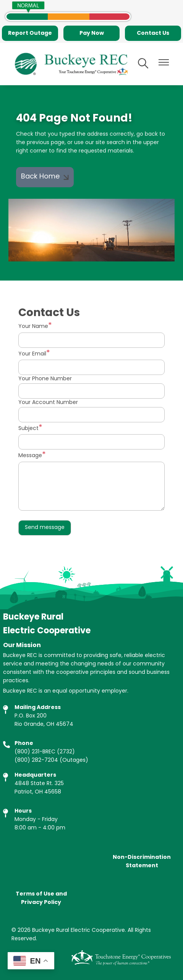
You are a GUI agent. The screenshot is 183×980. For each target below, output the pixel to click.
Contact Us (153, 33)
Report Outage (30, 33)
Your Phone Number (45, 379)
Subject (28, 429)
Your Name (33, 327)
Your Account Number (48, 403)
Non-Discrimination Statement (142, 862)
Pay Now (92, 33)
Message (30, 456)
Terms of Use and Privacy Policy (41, 898)
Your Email (32, 354)
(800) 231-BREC (35, 752)
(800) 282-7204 (36, 760)
